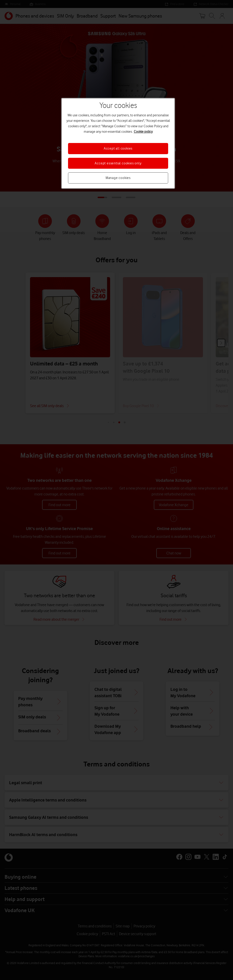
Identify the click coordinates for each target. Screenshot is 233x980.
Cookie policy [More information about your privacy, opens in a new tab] (143, 132)
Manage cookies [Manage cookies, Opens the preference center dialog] (118, 178)
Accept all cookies (118, 148)
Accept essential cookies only (118, 163)
